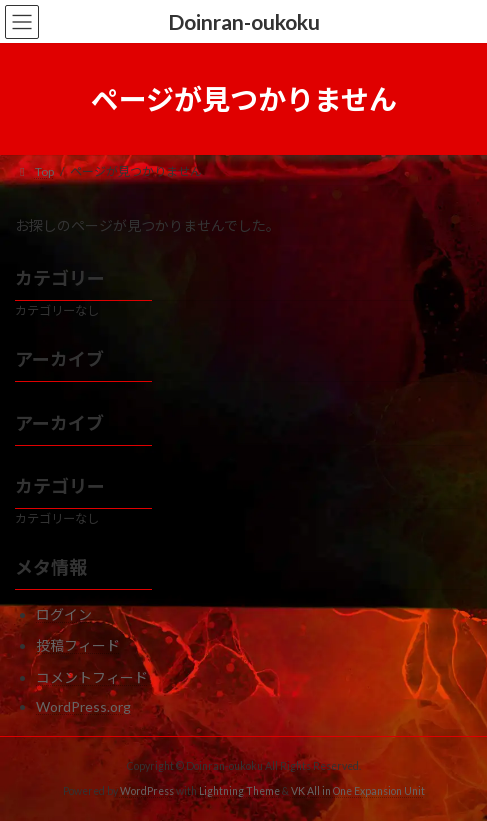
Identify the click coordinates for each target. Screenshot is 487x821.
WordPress (147, 791)
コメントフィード (92, 677)
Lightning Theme (239, 791)
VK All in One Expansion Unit (358, 791)
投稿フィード (78, 645)
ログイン (64, 614)
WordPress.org (83, 706)
